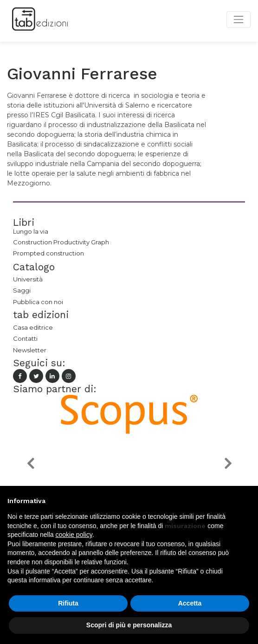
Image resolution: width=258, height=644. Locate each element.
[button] (30, 463)
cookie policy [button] (74, 535)
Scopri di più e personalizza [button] (129, 625)
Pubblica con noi (38, 302)
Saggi (22, 290)
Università (28, 279)
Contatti (25, 338)
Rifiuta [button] (68, 603)
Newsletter (30, 350)
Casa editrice (33, 327)
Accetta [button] (190, 603)
